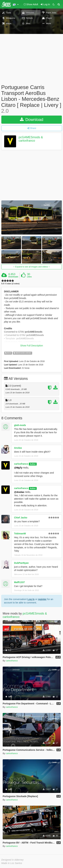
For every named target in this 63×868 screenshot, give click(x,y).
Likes (29, 277)
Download (32, 120)
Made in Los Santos (12, 863)
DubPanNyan (21, 563)
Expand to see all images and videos (31, 267)
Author (33, 464)
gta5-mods (20, 425)
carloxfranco (21, 464)
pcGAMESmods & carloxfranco (31, 139)
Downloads (13, 277)
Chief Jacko (21, 518)
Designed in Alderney (12, 860)
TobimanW (20, 534)
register (42, 599)
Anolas (18, 448)
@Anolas (19, 492)
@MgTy (18, 468)
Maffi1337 (19, 582)
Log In (31, 599)
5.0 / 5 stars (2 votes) (10, 284)
